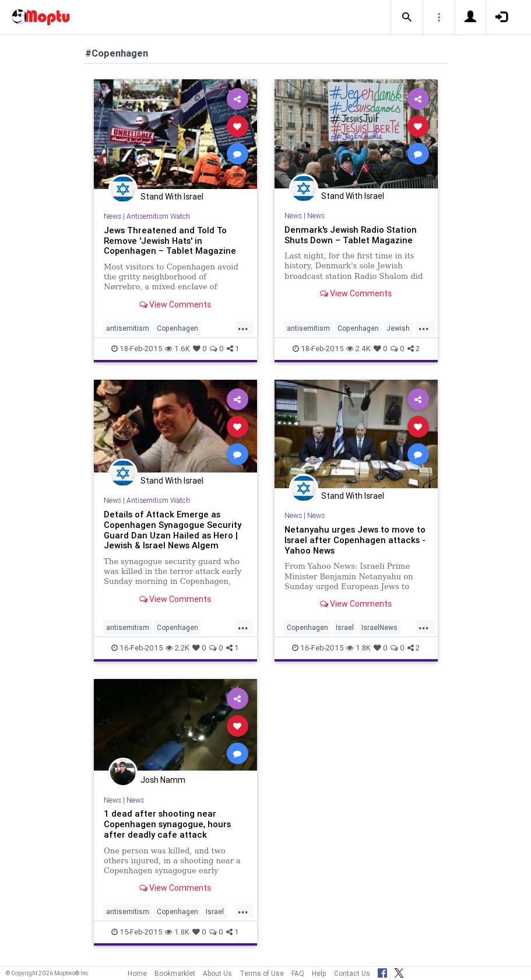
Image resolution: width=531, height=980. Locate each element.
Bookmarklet (175, 973)
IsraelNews (379, 627)
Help (319, 973)
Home (137, 973)
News (112, 216)
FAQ (298, 973)
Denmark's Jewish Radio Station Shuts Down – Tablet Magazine (351, 235)
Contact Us (352, 973)
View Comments (175, 304)
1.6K (177, 349)
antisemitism (128, 328)
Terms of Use (262, 973)
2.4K (358, 349)
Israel (345, 627)
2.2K (177, 648)
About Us (217, 973)
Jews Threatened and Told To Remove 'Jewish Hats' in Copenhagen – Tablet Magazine (170, 241)
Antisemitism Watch (158, 216)
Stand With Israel (172, 197)
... (243, 327)
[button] (407, 17)
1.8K (358, 648)
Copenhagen (177, 328)
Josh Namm (163, 780)
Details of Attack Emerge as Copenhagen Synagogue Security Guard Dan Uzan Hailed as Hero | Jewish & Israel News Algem (173, 530)
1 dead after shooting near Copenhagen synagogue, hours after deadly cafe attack (167, 824)
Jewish (398, 328)
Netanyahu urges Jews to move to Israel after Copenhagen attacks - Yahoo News (355, 540)
